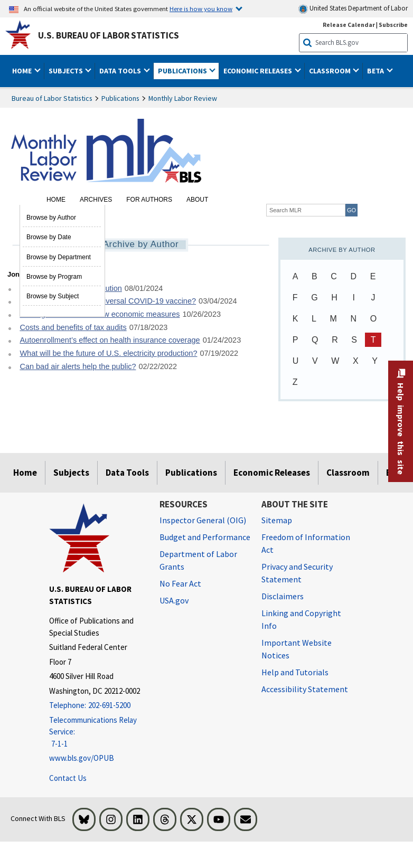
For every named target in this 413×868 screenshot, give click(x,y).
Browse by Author (51, 218)
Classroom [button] (331, 71)
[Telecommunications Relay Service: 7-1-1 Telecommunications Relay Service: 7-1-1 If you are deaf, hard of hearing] (96, 732)
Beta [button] (376, 71)
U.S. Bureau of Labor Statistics (109, 35)
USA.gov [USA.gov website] (174, 600)
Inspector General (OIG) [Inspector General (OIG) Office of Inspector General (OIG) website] (203, 520)
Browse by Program (54, 277)
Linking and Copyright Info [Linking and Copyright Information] (301, 619)
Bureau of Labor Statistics (52, 98)
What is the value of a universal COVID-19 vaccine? (108, 301)
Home (56, 200)
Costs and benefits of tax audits (73, 327)
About (197, 200)
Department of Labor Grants (198, 560)
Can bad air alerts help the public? (78, 366)
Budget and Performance (205, 537)
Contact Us (68, 778)
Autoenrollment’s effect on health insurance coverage (110, 340)
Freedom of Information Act (306, 543)
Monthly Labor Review (183, 98)
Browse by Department (59, 257)
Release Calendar (349, 25)
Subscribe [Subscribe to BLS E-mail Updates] (393, 25)
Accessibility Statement (305, 689)
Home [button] (23, 71)
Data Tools (127, 473)
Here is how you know (201, 8)
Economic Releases (272, 473)
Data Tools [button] (121, 71)
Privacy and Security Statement (297, 573)
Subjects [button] (67, 71)
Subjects (71, 473)
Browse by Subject (53, 296)
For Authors (149, 200)
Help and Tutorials (295, 672)
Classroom (348, 473)
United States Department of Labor (353, 9)
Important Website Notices (297, 649)
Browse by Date (49, 237)
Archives (96, 200)
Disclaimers (283, 596)
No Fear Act (180, 583)
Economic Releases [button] (259, 71)
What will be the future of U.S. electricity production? (108, 353)
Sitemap (277, 520)
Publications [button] (183, 71)
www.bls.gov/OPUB (82, 758)
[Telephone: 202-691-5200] (96, 706)
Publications (120, 98)
